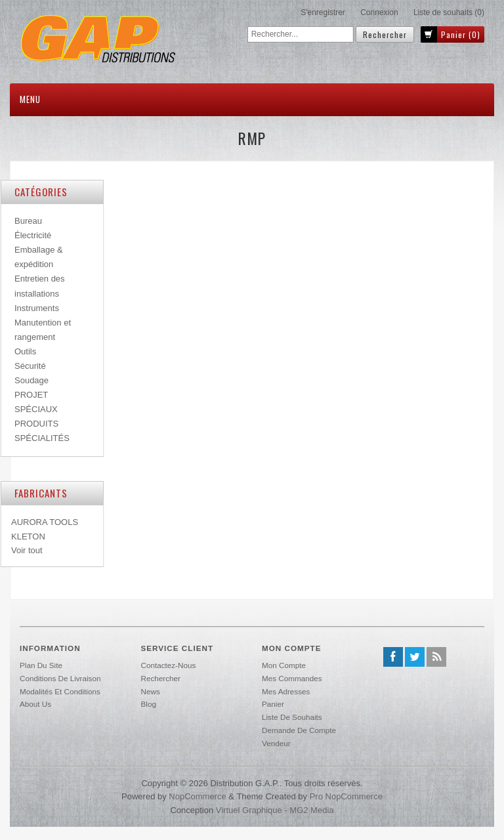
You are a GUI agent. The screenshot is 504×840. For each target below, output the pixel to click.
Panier (273, 704)
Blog (149, 704)
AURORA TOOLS (45, 522)
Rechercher (161, 678)
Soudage (31, 380)
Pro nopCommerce (346, 796)
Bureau (28, 221)
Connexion (379, 12)
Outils (25, 351)
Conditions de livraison (60, 678)
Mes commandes (292, 678)
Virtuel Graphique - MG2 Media (275, 810)
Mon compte (284, 665)
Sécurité (30, 366)
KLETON (28, 536)
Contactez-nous (169, 665)
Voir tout (27, 550)
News (151, 691)
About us (35, 704)
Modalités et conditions (60, 691)
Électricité (33, 235)
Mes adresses (286, 691)
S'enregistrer (323, 12)
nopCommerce (197, 796)
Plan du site (41, 665)
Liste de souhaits (292, 717)
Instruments (37, 308)
